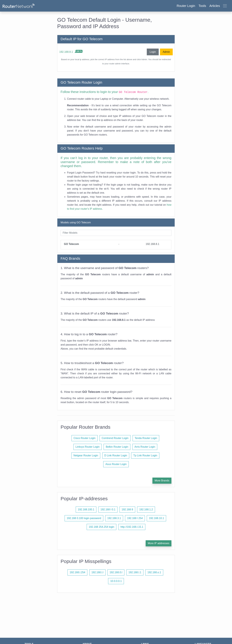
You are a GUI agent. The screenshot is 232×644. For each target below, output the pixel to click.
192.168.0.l (116, 572)
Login (153, 52)
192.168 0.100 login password (84, 518)
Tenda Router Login (146, 438)
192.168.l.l (97, 572)
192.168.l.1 (135, 572)
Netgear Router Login (86, 455)
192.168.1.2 (146, 509)
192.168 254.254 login (101, 527)
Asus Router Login (116, 464)
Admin (166, 52)
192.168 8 (127, 509)
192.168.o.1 (154, 572)
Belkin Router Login (117, 447)
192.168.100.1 (86, 509)
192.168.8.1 (66, 52)
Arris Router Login (145, 447)
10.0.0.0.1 (116, 581)
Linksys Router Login (88, 447)
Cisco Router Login (85, 438)
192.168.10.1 (156, 518)
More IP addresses (159, 543)
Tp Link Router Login (145, 455)
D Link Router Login (116, 455)
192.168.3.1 (114, 518)
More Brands (162, 481)
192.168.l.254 (77, 572)
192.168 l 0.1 (108, 509)
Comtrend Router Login (115, 438)
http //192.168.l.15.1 (132, 527)
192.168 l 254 (135, 518)
